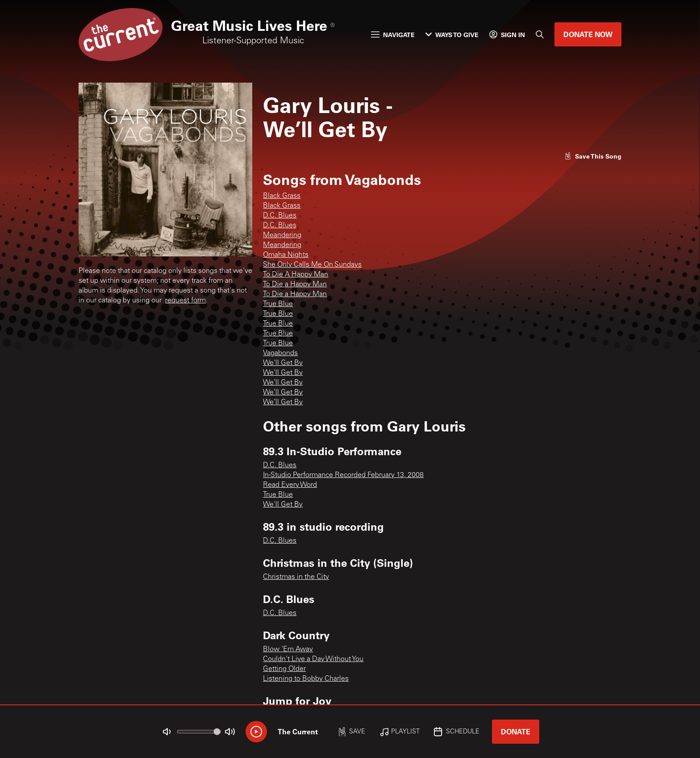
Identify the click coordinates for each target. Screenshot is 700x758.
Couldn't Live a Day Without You (313, 659)
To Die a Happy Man (295, 285)
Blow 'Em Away (288, 649)
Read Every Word (290, 485)
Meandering (282, 235)
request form (185, 301)
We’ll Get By (283, 383)
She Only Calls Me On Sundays (312, 265)
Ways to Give (452, 35)
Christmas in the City (296, 577)
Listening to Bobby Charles (306, 679)
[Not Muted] (167, 732)
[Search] (540, 34)
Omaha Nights (286, 255)
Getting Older (284, 669)
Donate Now (588, 34)
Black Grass (282, 196)
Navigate (393, 35)
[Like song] (593, 156)
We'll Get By (283, 363)
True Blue (278, 304)
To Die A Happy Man (296, 275)
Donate (516, 731)
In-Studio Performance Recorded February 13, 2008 (343, 475)
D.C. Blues (280, 216)
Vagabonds (280, 353)
